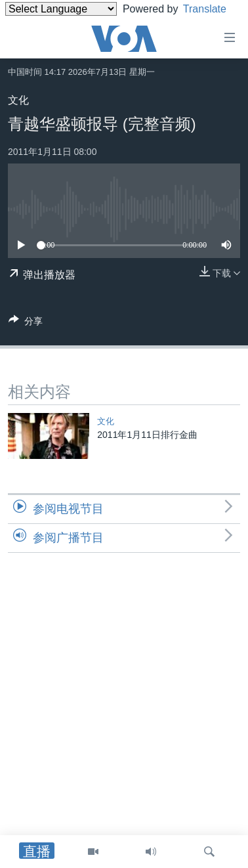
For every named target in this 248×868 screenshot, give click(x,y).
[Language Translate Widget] (61, 9)
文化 (18, 100)
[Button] (26, 323)
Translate (39, 25)
